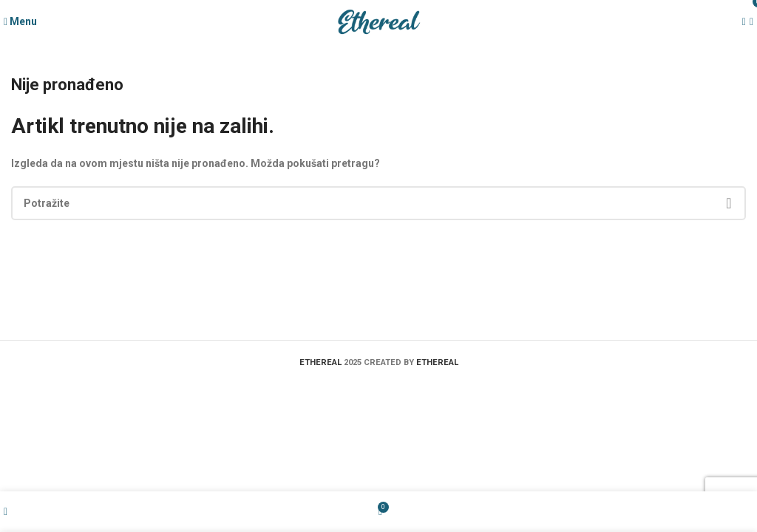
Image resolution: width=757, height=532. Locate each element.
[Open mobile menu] (20, 21)
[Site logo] (378, 21)
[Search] (378, 203)
